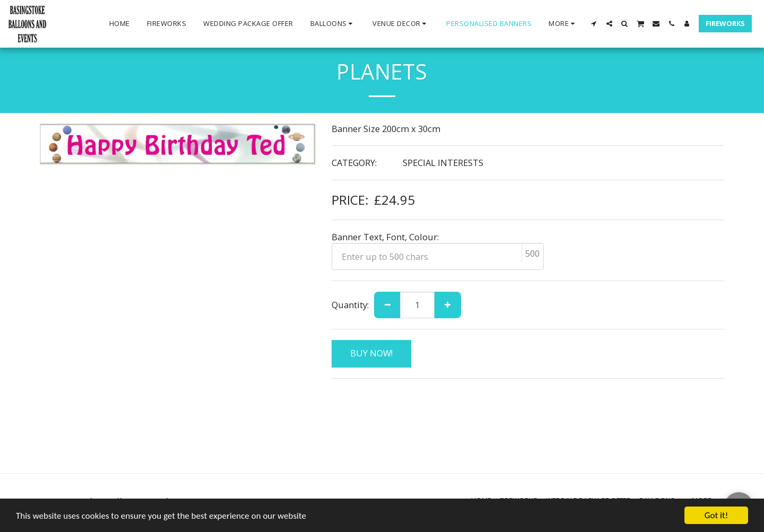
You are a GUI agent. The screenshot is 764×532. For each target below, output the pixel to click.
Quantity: (350, 305)
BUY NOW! (371, 353)
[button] (333, 24)
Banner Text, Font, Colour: (385, 237)
